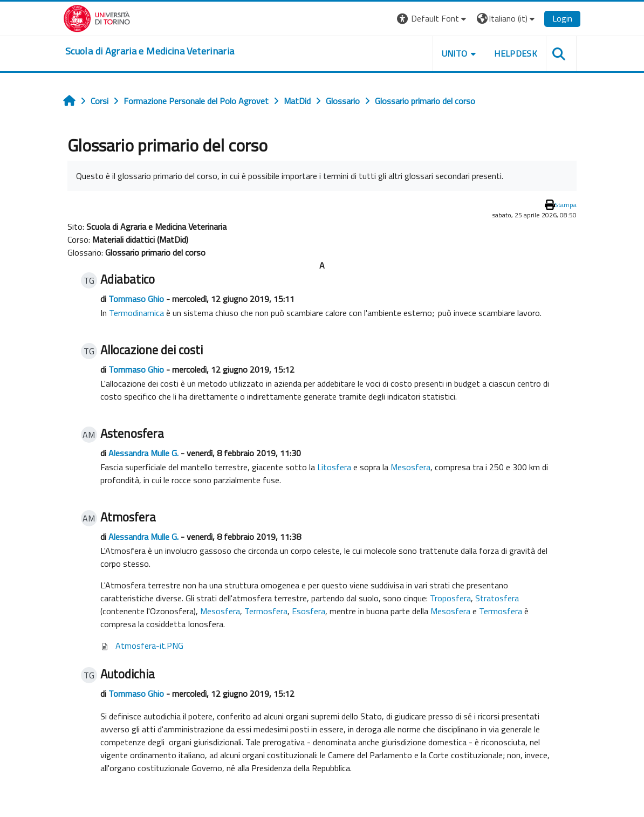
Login (562, 18)
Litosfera (334, 467)
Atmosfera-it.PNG (149, 646)
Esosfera (309, 611)
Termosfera (266, 611)
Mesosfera (410, 467)
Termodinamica (136, 313)
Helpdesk (516, 53)
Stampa (566, 205)
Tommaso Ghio (136, 299)
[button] (433, 19)
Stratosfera (497, 598)
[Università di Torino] (97, 17)
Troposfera (450, 598)
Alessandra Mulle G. (143, 453)
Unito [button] (455, 53)
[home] (150, 51)
